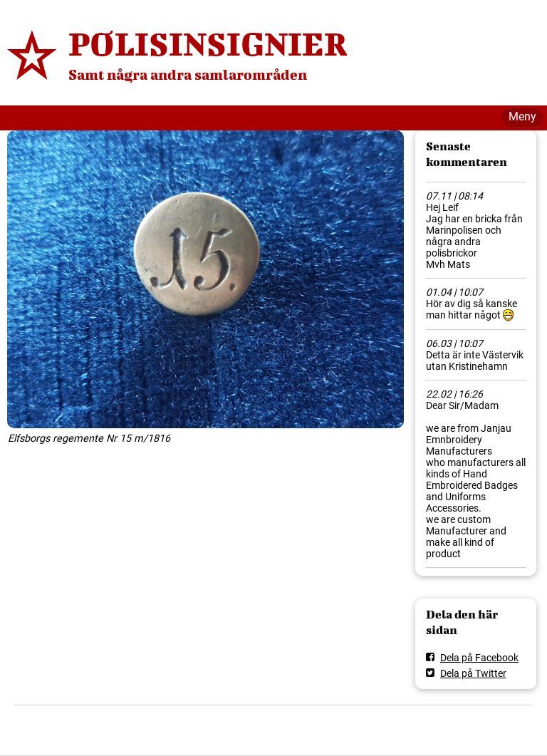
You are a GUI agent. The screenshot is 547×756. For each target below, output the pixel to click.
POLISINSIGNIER (208, 43)
